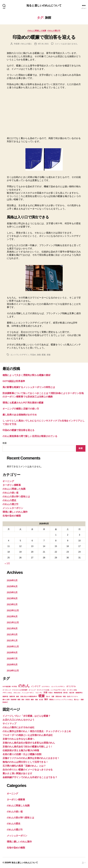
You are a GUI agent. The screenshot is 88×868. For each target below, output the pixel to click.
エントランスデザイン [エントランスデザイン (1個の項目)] (58, 686)
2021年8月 (12, 629)
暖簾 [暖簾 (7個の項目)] (42, 696)
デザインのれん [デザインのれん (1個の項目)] (7, 693)
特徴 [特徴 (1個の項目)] (64, 696)
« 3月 (7, 563)
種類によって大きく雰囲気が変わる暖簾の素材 (26, 375)
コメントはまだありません (66, 44)
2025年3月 (12, 592)
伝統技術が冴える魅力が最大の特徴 (21, 750)
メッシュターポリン (13, 508)
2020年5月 (12, 665)
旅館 (39, 355)
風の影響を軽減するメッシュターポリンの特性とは (29, 387)
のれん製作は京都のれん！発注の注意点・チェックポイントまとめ (37, 731)
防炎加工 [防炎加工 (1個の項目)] (5, 702)
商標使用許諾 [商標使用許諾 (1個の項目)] (58, 693)
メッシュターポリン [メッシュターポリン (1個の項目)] (28, 693)
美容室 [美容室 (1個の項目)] (27, 700)
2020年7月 (12, 659)
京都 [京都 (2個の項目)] (45, 692)
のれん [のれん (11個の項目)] (24, 686)
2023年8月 (12, 598)
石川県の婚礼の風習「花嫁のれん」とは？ (24, 766)
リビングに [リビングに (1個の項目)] (39, 693)
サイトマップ (9, 724)
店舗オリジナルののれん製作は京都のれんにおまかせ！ (31, 758)
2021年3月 (12, 635)
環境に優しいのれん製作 (15, 512)
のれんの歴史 (9, 500)
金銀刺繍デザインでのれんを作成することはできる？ (30, 777)
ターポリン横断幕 (12, 485)
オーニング (8, 481)
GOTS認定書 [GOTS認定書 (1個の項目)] (6, 686)
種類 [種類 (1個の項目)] (19, 700)
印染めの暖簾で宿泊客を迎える (44, 37)
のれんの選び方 (54, 31)
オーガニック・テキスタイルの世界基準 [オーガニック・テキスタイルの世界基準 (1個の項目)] (15, 690)
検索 (5, 443)
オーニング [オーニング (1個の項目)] (32, 690)
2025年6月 (12, 586)
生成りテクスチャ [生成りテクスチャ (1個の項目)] (72, 696)
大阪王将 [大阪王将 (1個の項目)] (71, 693)
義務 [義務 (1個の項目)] (32, 700)
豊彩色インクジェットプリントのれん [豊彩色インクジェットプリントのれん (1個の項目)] (61, 700)
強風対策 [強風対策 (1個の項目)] (12, 696)
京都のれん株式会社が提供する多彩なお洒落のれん (29, 743)
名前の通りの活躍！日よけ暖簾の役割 (22, 754)
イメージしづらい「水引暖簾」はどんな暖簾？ (26, 716)
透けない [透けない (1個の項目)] (77, 700)
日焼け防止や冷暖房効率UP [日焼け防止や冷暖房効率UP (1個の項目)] (29, 696)
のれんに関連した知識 (37, 31)
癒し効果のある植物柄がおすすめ (20, 415)
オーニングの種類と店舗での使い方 (21, 409)
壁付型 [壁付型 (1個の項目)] (65, 693)
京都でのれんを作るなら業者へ (18, 739)
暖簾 (44, 355)
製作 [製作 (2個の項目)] (46, 699)
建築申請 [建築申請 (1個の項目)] (5, 696)
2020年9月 (12, 653)
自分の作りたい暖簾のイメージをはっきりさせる (28, 770)
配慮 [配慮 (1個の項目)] (82, 700)
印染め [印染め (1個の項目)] (50, 693)
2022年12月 (13, 611)
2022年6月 (12, 617)
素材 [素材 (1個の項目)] (23, 700)
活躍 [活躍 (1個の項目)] (53, 696)
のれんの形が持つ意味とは (16, 497)
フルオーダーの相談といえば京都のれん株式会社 (28, 735)
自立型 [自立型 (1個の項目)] (41, 700)
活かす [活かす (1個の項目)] (48, 696)
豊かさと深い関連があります (17, 773)
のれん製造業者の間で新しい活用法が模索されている (30, 436)
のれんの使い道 (11, 493)
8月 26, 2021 (43, 44)
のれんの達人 (26, 44)
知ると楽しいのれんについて (44, 5)
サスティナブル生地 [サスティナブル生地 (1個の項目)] (43, 690)
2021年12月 (13, 623)
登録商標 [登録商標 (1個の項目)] (13, 700)
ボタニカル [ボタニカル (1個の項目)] (17, 693)
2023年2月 (12, 605)
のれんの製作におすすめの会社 (18, 727)
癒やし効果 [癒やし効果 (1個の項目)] (6, 700)
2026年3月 (12, 580)
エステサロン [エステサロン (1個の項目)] (46, 686)
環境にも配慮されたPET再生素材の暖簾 (23, 403)
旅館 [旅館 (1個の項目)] (17, 696)
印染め (33, 355)
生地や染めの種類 (12, 516)
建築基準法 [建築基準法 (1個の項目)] (79, 693)
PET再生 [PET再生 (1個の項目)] (14, 686)
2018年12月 (13, 671)
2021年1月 (12, 641)
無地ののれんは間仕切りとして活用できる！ (25, 762)
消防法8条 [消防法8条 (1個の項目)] (59, 696)
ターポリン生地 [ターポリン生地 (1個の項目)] (72, 690)
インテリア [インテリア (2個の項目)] (36, 686)
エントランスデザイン (20, 355)
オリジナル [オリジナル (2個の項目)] (71, 686)
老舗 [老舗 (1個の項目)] (36, 700)
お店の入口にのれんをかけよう (18, 720)
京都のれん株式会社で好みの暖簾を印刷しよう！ (28, 747)
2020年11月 (13, 647)
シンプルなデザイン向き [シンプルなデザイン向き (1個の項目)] (58, 690)
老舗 (49, 355)
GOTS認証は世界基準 (14, 381)
